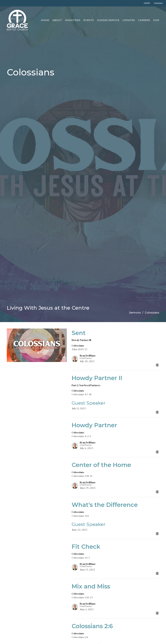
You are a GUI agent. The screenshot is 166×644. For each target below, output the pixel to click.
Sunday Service (108, 20)
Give (156, 20)
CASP (147, 3)
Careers (144, 20)
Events (89, 20)
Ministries (73, 20)
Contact (158, 3)
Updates (129, 20)
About (57, 20)
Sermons (135, 313)
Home (45, 20)
